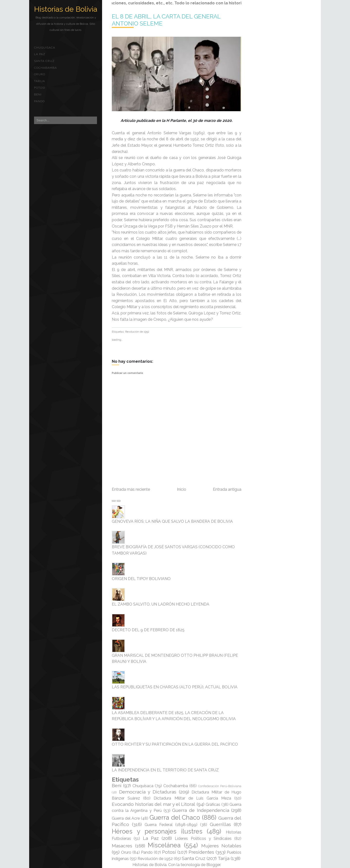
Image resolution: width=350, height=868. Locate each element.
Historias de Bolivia (66, 9)
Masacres (122, 846)
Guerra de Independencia (201, 810)
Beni (38, 94)
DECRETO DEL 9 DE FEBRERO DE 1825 (148, 630)
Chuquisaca (45, 48)
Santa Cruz (44, 61)
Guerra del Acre (126, 818)
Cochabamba (45, 68)
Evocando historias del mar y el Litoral (153, 804)
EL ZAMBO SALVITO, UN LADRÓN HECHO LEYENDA (161, 604)
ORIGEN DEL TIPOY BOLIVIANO (141, 579)
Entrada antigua (227, 489)
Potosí (40, 88)
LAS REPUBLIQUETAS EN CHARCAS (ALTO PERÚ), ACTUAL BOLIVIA (175, 687)
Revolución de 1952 (137, 332)
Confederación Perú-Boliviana (220, 786)
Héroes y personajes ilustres (157, 831)
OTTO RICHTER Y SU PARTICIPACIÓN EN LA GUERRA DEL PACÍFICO (175, 744)
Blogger (213, 865)
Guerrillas (220, 824)
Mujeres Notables (221, 846)
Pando (39, 101)
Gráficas (213, 805)
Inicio (182, 489)
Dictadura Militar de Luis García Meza (192, 798)
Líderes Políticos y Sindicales (203, 839)
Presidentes (201, 852)
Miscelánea (164, 845)
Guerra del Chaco (175, 817)
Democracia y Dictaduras (148, 792)
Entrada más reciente (131, 489)
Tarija (39, 81)
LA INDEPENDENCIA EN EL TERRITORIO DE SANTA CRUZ (165, 770)
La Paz (40, 54)
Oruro (40, 74)
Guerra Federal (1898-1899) (171, 825)
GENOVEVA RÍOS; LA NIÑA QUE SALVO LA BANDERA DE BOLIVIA (172, 521)
